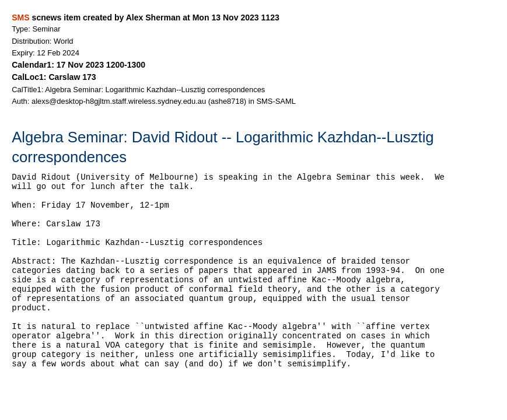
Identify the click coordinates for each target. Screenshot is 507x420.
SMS (20, 17)
